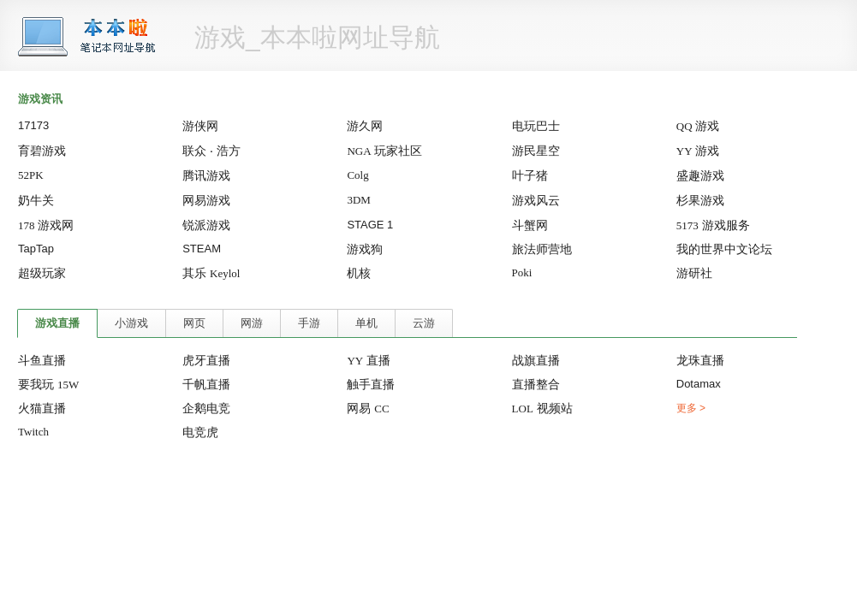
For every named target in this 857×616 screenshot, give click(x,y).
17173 (33, 125)
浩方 (229, 151)
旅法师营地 (542, 249)
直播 (369, 360)
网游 (252, 323)
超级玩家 (42, 273)
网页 (194, 323)
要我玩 (48, 384)
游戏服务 (713, 225)
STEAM (202, 249)
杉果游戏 (700, 200)
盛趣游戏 (700, 175)
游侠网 (200, 126)
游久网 (365, 126)
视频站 (542, 408)
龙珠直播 (700, 360)
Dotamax (699, 384)
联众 (194, 151)
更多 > (691, 408)
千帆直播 (206, 384)
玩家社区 (384, 151)
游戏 (698, 126)
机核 (359, 273)
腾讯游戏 (206, 175)
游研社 (694, 273)
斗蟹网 (530, 225)
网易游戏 (206, 200)
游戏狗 (365, 249)
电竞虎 (200, 432)
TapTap (36, 249)
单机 (366, 323)
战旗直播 (536, 360)
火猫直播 (42, 408)
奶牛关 (36, 200)
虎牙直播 (206, 360)
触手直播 (371, 384)
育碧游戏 (42, 151)
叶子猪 (530, 175)
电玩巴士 (536, 126)
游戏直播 (57, 323)
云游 (424, 323)
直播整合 (536, 384)
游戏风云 (536, 200)
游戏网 (46, 225)
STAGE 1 (370, 225)
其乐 (211, 273)
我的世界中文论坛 (724, 249)
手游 (309, 323)
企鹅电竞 (206, 408)
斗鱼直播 (42, 360)
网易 (368, 408)
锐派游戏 (206, 225)
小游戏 (131, 323)
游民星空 (536, 151)
